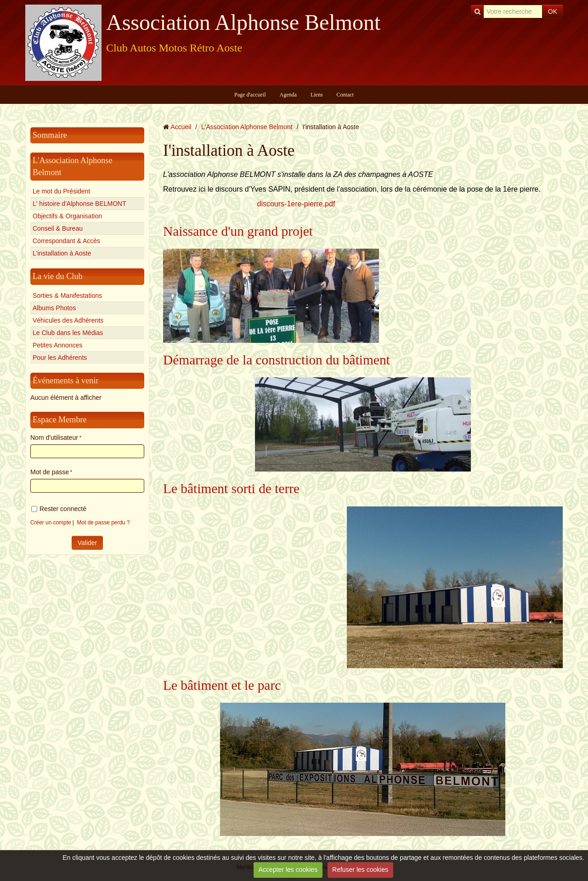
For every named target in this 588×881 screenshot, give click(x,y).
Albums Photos (54, 308)
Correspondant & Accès (66, 241)
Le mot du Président (61, 191)
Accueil (181, 127)
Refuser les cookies (360, 870)
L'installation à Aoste (62, 253)
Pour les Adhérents (60, 358)
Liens (317, 95)
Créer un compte (51, 523)
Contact (345, 95)
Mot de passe (50, 472)
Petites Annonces (57, 345)
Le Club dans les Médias (68, 333)
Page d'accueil (250, 95)
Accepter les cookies (288, 870)
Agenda (288, 95)
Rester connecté (59, 509)
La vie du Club (58, 276)
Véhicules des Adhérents (68, 320)
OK (553, 11)
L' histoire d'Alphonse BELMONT (79, 204)
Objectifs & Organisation (67, 216)
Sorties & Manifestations (67, 296)
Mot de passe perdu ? (104, 523)
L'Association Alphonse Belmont (247, 127)
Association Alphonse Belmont (243, 22)
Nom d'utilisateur (54, 438)
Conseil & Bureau (58, 228)
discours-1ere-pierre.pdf (296, 204)
